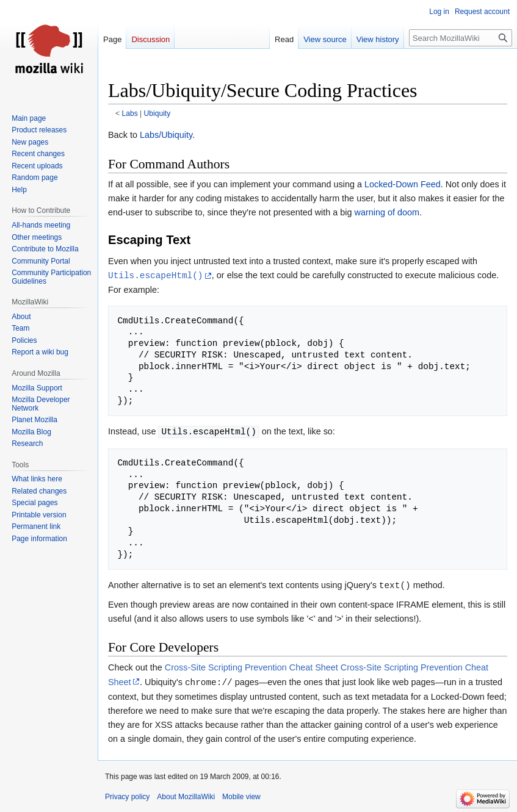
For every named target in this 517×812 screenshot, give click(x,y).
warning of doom (387, 212)
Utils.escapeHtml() (155, 275)
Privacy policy (127, 797)
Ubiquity (157, 113)
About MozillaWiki (186, 797)
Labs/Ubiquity (166, 135)
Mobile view (241, 797)
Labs (130, 113)
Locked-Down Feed (403, 184)
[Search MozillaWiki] (461, 38)
